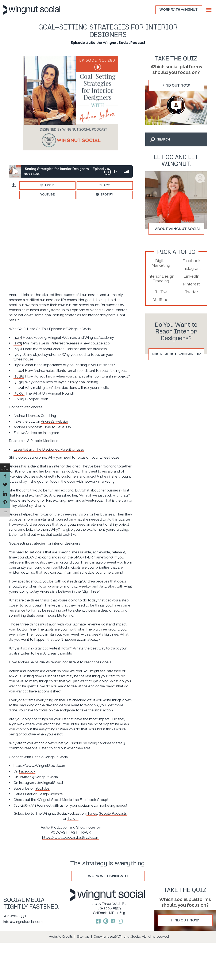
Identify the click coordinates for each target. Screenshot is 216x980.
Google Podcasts (113, 813)
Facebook (27, 771)
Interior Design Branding (161, 279)
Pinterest (191, 284)
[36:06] (19, 393)
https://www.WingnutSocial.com (40, 766)
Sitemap (83, 937)
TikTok (161, 292)
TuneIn (73, 818)
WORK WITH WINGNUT (179, 10)
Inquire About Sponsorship (176, 354)
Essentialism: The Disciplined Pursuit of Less (49, 449)
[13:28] (19, 365)
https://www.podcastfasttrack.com (71, 837)
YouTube (47, 194)
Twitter (192, 292)
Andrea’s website (55, 421)
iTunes (92, 813)
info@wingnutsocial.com (23, 922)
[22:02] (19, 371)
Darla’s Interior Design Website (38, 794)
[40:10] (19, 399)
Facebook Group (93, 800)
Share (105, 185)
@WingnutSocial (45, 777)
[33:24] (19, 388)
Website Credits (61, 937)
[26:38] (19, 376)
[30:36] (19, 382)
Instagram (51, 433)
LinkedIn (192, 276)
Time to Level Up (57, 427)
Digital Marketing (161, 263)
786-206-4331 (15, 916)
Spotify (107, 194)
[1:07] (18, 337)
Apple (49, 185)
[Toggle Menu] (209, 10)
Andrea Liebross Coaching (35, 416)
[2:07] (18, 343)
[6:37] (18, 349)
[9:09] (18, 355)
